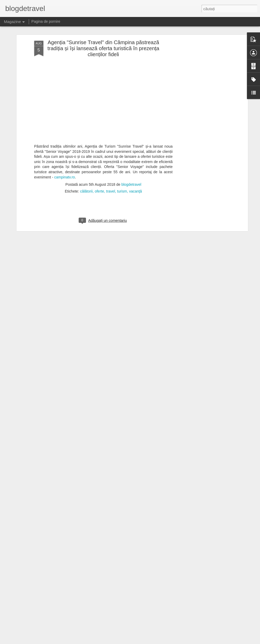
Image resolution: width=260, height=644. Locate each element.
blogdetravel (131, 167)
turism (122, 173)
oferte (99, 173)
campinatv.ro (65, 159)
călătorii (86, 173)
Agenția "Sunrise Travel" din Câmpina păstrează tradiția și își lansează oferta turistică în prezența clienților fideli (103, 31)
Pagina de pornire (46, 21)
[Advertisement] (201, 58)
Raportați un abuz (163, 641)
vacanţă (135, 173)
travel (111, 173)
